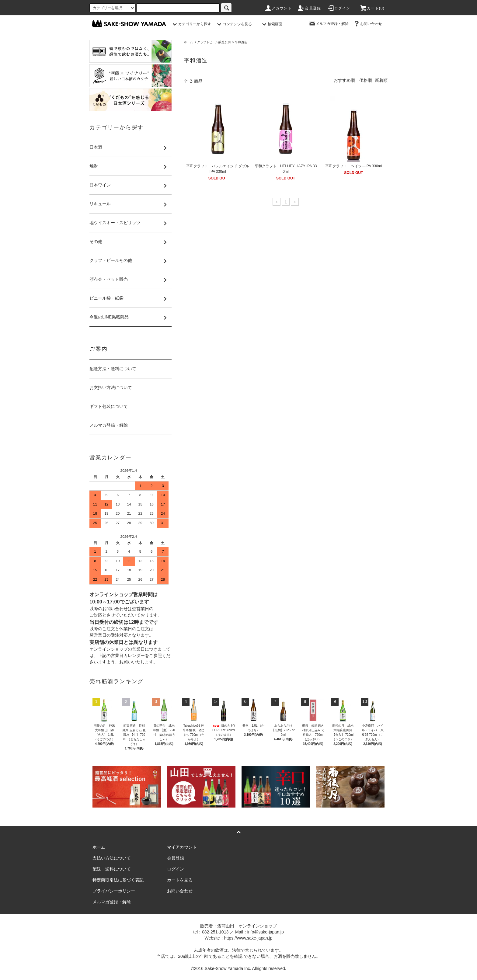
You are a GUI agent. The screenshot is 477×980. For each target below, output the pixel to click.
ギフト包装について (109, 406)
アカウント (278, 8)
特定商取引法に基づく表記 (118, 880)
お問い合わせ (367, 24)
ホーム (188, 42)
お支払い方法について (111, 387)
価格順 (366, 80)
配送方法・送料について (113, 369)
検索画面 (271, 24)
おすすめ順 (344, 80)
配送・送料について (112, 869)
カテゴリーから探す (191, 24)
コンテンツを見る (234, 24)
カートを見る (180, 880)
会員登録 (309, 8)
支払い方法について (112, 858)
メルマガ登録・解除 (329, 24)
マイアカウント (182, 847)
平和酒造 (241, 42)
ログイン (339, 8)
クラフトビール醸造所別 (214, 42)
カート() (372, 8)
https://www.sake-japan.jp (248, 938)
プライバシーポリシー (114, 891)
